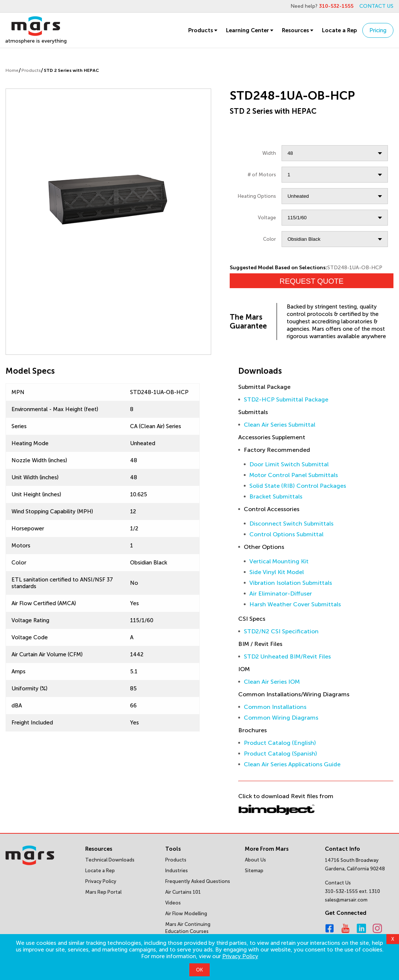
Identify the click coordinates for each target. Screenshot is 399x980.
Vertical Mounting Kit (279, 561)
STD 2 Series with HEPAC (71, 70)
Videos (173, 903)
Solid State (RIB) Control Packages (298, 486)
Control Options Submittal (286, 534)
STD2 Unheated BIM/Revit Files (287, 656)
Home (12, 70)
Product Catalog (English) (280, 743)
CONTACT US (376, 6)
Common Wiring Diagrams (281, 718)
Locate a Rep (339, 30)
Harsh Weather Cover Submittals (295, 604)
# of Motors (262, 175)
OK (199, 970)
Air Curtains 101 (183, 892)
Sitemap (254, 871)
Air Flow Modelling (186, 914)
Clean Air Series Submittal (280, 425)
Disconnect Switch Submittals (291, 524)
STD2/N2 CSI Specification (281, 631)
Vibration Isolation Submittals (291, 583)
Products (203, 30)
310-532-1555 (336, 6)
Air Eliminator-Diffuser (281, 594)
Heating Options (257, 196)
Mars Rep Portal (103, 892)
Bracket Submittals (276, 496)
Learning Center (250, 30)
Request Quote (311, 281)
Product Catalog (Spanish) (280, 754)
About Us (255, 860)
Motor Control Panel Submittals (294, 475)
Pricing (378, 30)
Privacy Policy (240, 956)
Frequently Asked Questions (198, 881)
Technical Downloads (110, 860)
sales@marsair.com (346, 900)
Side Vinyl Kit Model (277, 572)
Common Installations (275, 707)
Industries (177, 871)
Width (269, 153)
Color (270, 239)
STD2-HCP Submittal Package (286, 399)
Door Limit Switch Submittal (289, 464)
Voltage (267, 218)
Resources (298, 30)
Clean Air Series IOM (272, 682)
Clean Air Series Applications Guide (292, 764)
